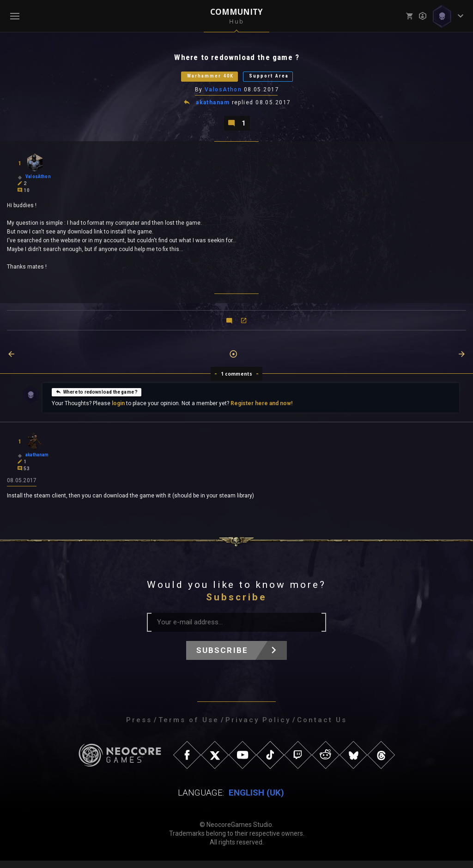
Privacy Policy (258, 727)
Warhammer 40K (201, 79)
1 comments (237, 380)
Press (139, 727)
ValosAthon (224, 94)
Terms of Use (189, 727)
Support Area (280, 79)
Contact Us (322, 727)
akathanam (213, 107)
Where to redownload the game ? (97, 398)
